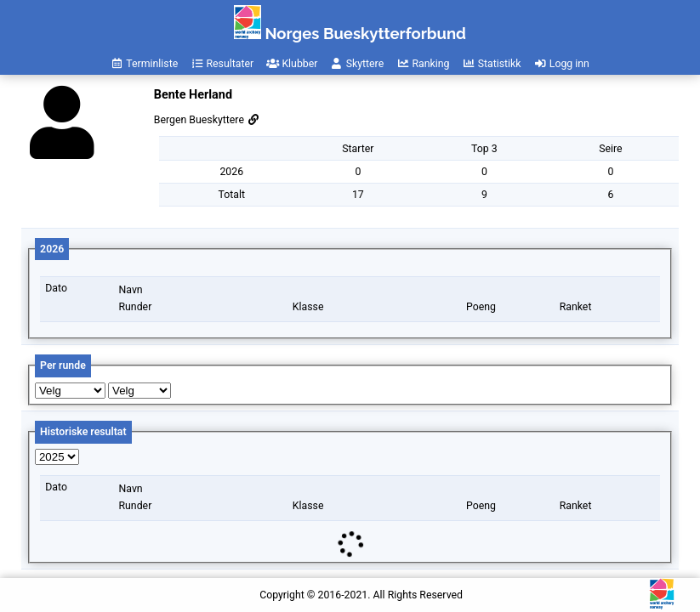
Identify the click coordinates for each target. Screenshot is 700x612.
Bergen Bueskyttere (207, 120)
